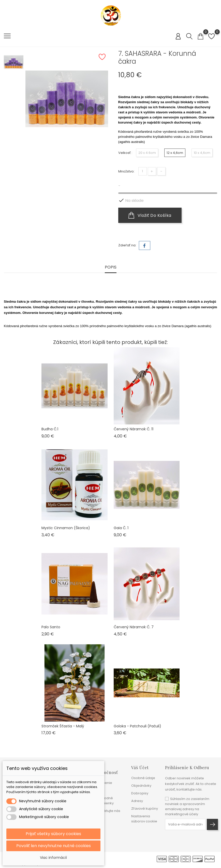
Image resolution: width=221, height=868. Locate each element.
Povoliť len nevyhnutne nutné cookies (54, 846)
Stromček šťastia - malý (63, 726)
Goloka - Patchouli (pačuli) (137, 726)
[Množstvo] (143, 171)
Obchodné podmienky (104, 801)
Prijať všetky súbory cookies (53, 834)
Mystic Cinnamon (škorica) (66, 528)
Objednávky (141, 786)
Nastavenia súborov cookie (144, 819)
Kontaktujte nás (108, 811)
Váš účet (140, 767)
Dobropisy (140, 793)
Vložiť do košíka (150, 215)
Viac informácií (53, 858)
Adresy (137, 801)
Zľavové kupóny (145, 809)
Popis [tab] (111, 267)
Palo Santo (51, 627)
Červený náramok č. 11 (134, 429)
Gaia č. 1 (121, 528)
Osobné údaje (143, 778)
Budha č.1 (50, 429)
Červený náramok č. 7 (134, 627)
